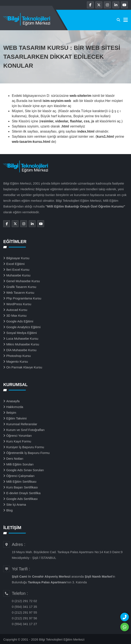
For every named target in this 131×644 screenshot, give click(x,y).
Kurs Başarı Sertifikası (22, 487)
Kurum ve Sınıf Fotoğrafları (25, 430)
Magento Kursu (17, 361)
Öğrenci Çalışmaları (20, 476)
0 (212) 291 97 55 (24, 612)
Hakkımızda (15, 407)
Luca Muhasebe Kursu (22, 338)
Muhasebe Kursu (18, 275)
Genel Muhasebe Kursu (23, 281)
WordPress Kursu (19, 304)
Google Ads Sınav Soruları (25, 470)
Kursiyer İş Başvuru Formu (25, 447)
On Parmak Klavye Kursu (24, 367)
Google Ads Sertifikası (22, 499)
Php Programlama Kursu (24, 298)
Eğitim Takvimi (16, 418)
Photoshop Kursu (18, 356)
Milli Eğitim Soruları (20, 464)
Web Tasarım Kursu (20, 293)
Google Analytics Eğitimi (23, 327)
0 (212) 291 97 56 (24, 618)
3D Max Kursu (16, 316)
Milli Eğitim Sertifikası (21, 482)
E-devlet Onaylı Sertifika (23, 493)
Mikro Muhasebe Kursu (23, 344)
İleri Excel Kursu (18, 270)
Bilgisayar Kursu (18, 258)
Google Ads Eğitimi (20, 321)
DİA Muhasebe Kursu (21, 350)
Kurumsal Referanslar (22, 424)
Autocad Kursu (17, 310)
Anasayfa (13, 401)
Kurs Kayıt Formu (19, 441)
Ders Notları (15, 459)
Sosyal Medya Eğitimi (21, 333)
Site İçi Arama (16, 504)
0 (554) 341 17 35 (24, 607)
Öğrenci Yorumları (19, 436)
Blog (9, 510)
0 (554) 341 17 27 (24, 624)
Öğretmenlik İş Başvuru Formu (28, 453)
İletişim (11, 413)
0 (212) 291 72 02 (24, 601)
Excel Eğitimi (15, 264)
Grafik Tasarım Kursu (21, 287)
